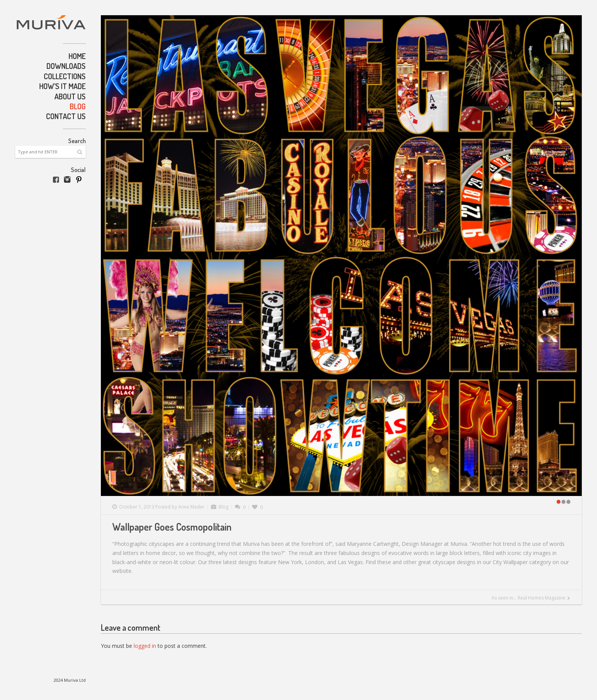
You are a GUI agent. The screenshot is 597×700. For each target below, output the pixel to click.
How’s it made (62, 86)
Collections (65, 76)
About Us (70, 96)
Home (77, 56)
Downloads (66, 66)
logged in (145, 646)
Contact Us (66, 116)
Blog (78, 106)
